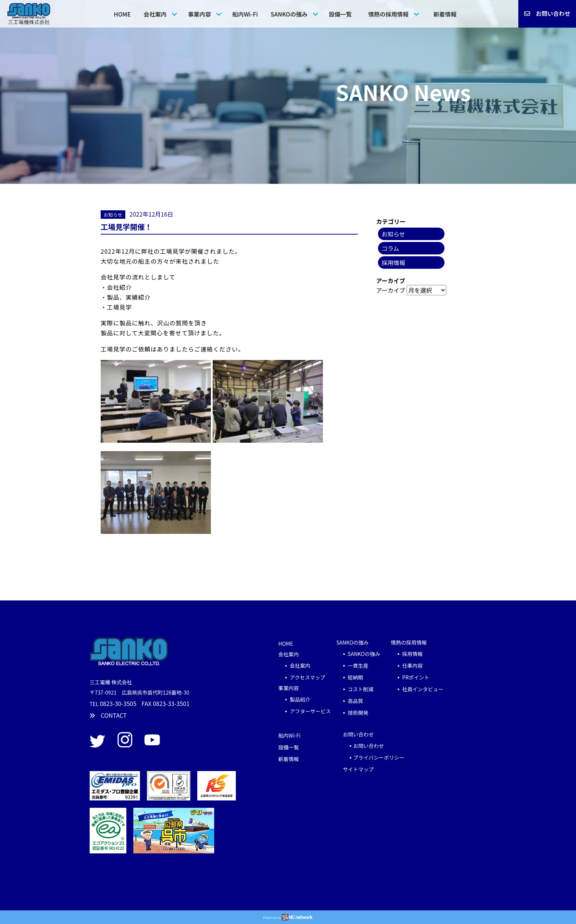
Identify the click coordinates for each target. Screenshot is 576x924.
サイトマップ (358, 769)
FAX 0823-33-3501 (165, 703)
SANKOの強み (289, 14)
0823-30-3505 (118, 703)
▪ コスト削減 (355, 689)
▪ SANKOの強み (361, 654)
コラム (390, 248)
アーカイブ (391, 290)
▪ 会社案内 (294, 666)
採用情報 (393, 263)
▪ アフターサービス (305, 711)
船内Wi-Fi (245, 14)
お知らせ (113, 215)
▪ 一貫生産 (360, 666)
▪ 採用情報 (407, 654)
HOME (122, 14)
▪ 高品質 (350, 701)
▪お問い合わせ (363, 746)
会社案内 (155, 14)
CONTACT (108, 715)
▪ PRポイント (410, 677)
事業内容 (200, 14)
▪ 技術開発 (352, 713)
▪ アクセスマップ (302, 677)
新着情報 (445, 14)
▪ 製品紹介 (294, 699)
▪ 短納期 (350, 677)
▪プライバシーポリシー (374, 757)
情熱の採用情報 (388, 14)
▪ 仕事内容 (407, 666)
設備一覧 (340, 14)
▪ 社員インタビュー (417, 689)
